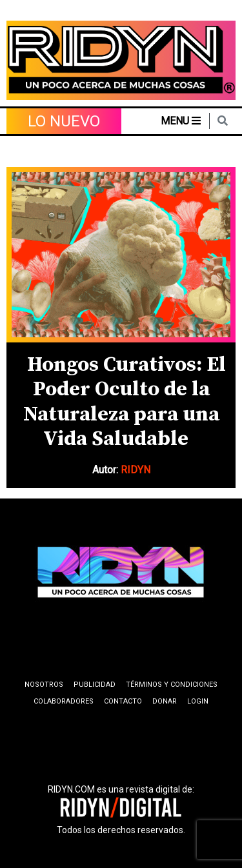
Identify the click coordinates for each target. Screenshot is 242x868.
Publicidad (95, 685)
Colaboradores (64, 701)
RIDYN (136, 470)
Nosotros (44, 685)
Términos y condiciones (172, 685)
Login (198, 701)
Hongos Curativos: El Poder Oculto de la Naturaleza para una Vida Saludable (125, 402)
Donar (165, 701)
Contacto (123, 701)
